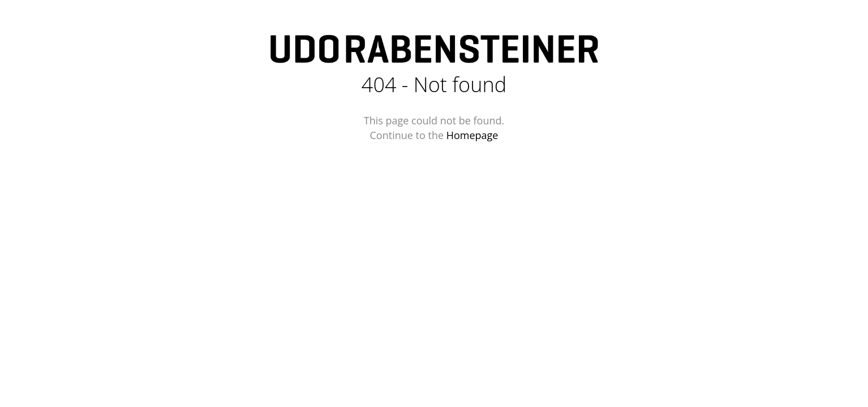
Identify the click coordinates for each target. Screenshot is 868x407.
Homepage (472, 135)
